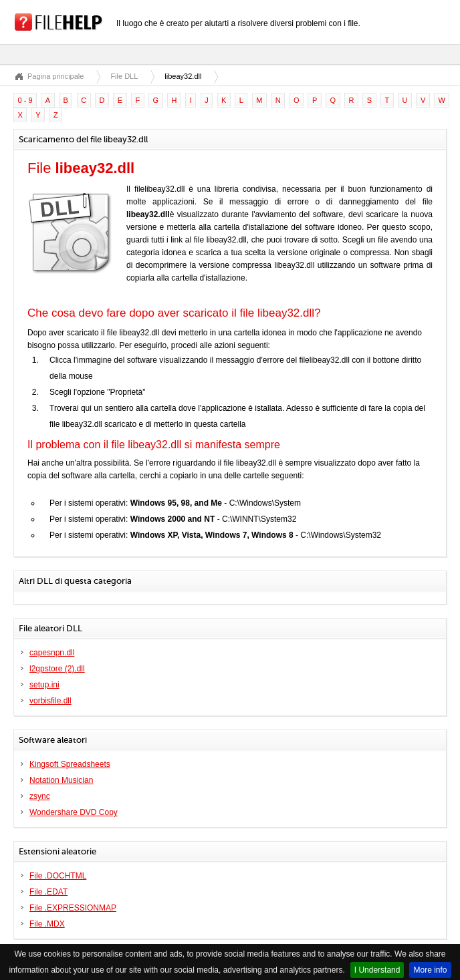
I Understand (377, 970)
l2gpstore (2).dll (57, 669)
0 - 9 (25, 100)
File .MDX (47, 924)
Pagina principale (55, 76)
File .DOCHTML (58, 876)
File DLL (124, 76)
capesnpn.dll (52, 653)
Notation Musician (61, 780)
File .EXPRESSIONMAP (73, 908)
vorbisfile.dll (50, 701)
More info (430, 970)
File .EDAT (48, 892)
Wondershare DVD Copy (74, 812)
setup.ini (44, 685)
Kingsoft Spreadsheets (70, 764)
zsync (40, 796)
